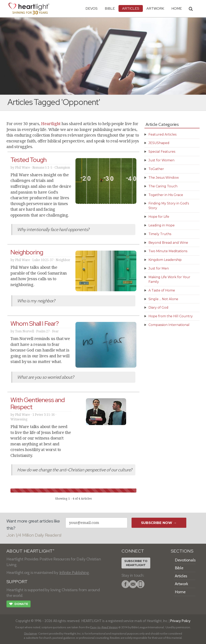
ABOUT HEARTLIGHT (30, 551)
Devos (92, 8)
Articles (131, 8)
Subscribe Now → (159, 523)
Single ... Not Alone (163, 299)
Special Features (162, 152)
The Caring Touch (163, 186)
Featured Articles (162, 134)
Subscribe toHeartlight (136, 563)
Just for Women (161, 160)
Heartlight (51, 124)
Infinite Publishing (74, 572)
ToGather (156, 169)
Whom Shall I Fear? (35, 323)
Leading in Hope (162, 225)
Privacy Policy (180, 621)
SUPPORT (17, 582)
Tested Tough (28, 160)
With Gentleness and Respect (38, 403)
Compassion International (169, 325)
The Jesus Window (164, 178)
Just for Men (159, 268)
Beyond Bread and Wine (168, 243)
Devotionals (185, 560)
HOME (177, 8)
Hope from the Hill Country (171, 316)
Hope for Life (159, 217)
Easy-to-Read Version (104, 627)
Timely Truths (160, 234)
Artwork (155, 8)
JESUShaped (159, 143)
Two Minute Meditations (168, 251)
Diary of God (158, 307)
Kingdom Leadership (165, 260)
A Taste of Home (162, 290)
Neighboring (27, 252)
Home (180, 592)
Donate (19, 604)
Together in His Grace (166, 195)
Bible (110, 8)
